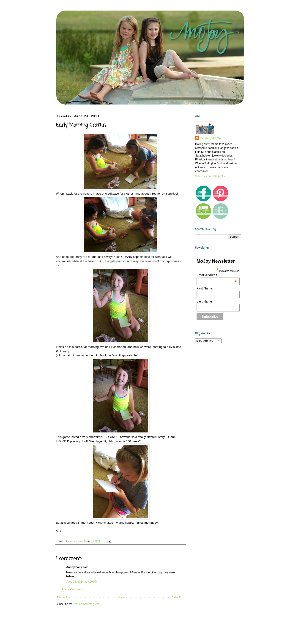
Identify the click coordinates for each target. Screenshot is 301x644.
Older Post (178, 597)
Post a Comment (72, 589)
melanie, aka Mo (210, 138)
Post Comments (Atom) (87, 604)
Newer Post (64, 597)
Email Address (217, 275)
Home (121, 597)
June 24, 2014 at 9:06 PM (82, 582)
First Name (204, 288)
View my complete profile (210, 176)
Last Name (204, 301)
